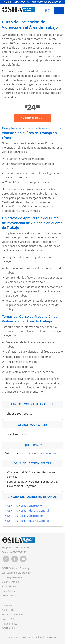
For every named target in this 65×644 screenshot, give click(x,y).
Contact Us (8, 610)
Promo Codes (9, 595)
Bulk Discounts (10, 591)
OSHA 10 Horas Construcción (25, 506)
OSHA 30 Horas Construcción (25, 516)
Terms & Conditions (13, 614)
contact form (51, 453)
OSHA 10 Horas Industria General (28, 511)
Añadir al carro (32, 118)
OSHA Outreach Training (16, 568)
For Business (9, 586)
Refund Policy (10, 624)
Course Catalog (10, 582)
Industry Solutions (12, 577)
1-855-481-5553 (52, 2)
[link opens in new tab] (6, 559)
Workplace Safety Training (16, 573)
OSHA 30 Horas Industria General (28, 521)
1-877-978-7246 (21, 2)
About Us (7, 605)
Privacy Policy (9, 619)
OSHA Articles (10, 628)
